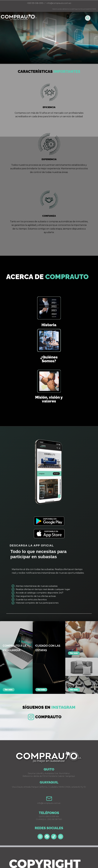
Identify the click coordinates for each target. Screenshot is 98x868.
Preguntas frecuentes (81, 9)
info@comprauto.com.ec (59, 3)
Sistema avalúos (58, 9)
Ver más (9, 690)
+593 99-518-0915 (35, 3)
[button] (68, 17)
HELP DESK (92, 9)
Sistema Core (68, 9)
